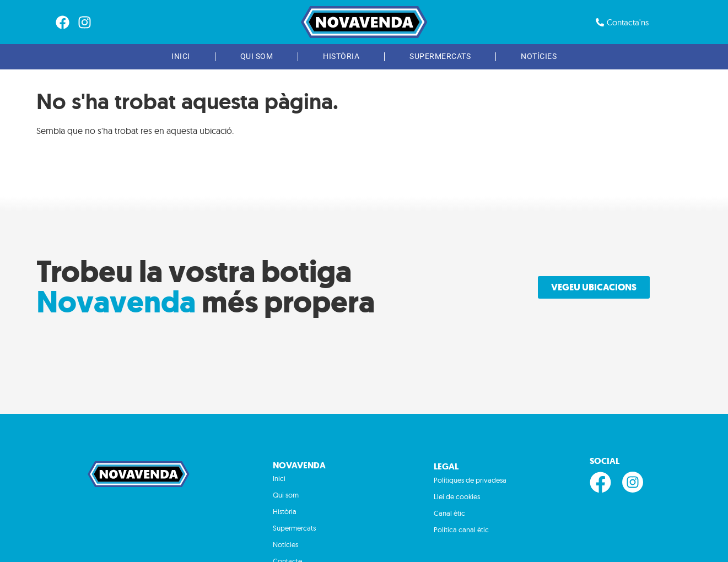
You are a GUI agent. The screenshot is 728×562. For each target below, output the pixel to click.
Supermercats (440, 56)
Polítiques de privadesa (470, 480)
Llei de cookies (457, 496)
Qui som (257, 56)
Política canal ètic (461, 529)
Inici (181, 56)
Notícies (539, 56)
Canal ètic (449, 513)
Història (341, 56)
